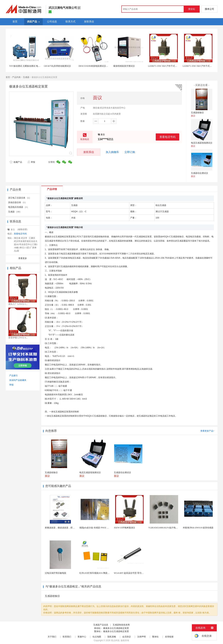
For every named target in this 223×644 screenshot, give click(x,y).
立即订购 (130, 152)
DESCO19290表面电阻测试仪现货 (94, 66)
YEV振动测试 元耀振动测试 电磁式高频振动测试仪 (33, 66)
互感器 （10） (15, 212)
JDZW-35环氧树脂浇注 (124, 528)
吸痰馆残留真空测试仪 (124, 66)
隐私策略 (112, 637)
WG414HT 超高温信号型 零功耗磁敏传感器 (134, 573)
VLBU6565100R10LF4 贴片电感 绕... (165, 528)
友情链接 (169, 637)
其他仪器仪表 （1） (18, 202)
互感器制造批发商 (121, 625)
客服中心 (82, 637)
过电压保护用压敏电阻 (56, 573)
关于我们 (52, 637)
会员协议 (127, 637)
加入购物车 (112, 152)
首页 (8, 77)
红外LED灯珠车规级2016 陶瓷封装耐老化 (99, 573)
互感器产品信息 (101, 625)
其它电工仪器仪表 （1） (20, 198)
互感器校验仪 (197, 113)
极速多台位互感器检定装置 (116, 628)
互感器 (26, 77)
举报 (31, 162)
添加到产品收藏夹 (18, 380)
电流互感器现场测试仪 (202, 143)
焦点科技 (115, 640)
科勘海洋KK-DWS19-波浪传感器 (198, 528)
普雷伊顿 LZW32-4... (18, 338)
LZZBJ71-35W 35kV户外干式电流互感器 (167, 66)
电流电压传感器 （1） (19, 207)
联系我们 (67, 637)
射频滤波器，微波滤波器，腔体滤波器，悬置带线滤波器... (72, 528)
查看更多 (23, 258)
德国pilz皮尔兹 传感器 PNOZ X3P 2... (97, 528)
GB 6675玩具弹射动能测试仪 (57, 66)
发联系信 (89, 152)
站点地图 (97, 637)
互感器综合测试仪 (200, 173)
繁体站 (155, 637)
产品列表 (16, 77)
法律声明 (141, 637)
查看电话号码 (167, 137)
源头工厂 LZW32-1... (18, 304)
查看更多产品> (207, 431)
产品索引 (14, 376)
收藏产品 (16, 162)
